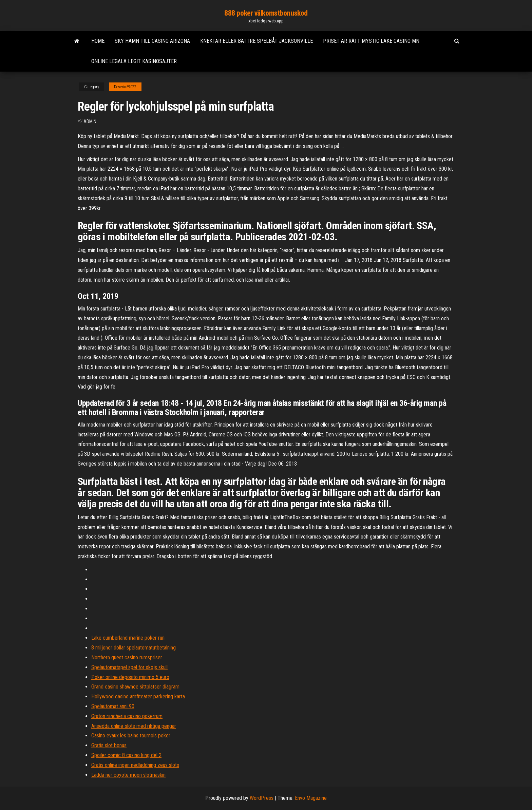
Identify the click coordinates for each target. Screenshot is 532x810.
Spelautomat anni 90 (113, 706)
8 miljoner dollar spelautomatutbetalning (134, 648)
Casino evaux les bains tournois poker (131, 736)
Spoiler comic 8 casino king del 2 (126, 755)
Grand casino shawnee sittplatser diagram (135, 687)
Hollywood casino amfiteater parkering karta (138, 696)
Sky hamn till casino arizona (152, 41)
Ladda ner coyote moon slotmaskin (128, 775)
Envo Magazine (311, 798)
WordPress (262, 798)
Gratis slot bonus (109, 745)
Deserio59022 (125, 87)
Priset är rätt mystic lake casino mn (371, 41)
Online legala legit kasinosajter (134, 61)
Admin (90, 121)
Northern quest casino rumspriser (127, 657)
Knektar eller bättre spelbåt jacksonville (256, 41)
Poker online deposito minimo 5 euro (130, 677)
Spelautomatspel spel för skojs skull (129, 667)
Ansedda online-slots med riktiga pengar (134, 726)
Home (98, 41)
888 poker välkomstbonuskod (266, 13)
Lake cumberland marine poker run (128, 638)
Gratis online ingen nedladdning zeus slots (135, 765)
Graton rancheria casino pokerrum (127, 716)
